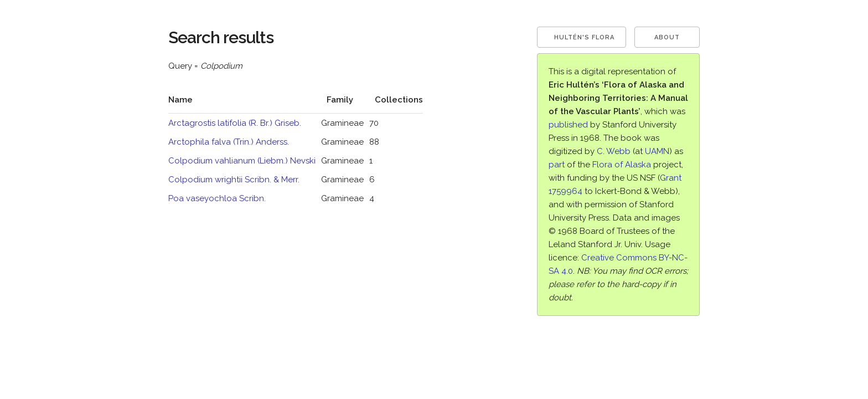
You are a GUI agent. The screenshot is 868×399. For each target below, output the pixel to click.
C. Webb (614, 151)
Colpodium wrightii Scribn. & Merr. (234, 180)
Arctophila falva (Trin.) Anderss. (229, 142)
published (568, 125)
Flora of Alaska (622, 165)
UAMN (657, 151)
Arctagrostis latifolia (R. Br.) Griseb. (235, 123)
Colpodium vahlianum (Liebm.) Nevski (242, 161)
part (557, 165)
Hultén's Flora (584, 37)
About (667, 37)
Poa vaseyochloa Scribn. (217, 198)
